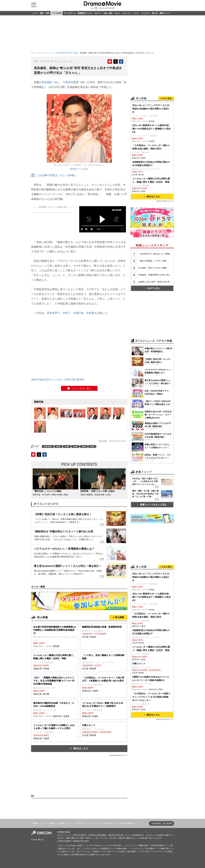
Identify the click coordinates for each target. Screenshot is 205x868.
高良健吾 (47, 82)
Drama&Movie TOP (64, 53)
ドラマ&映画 (57, 13)
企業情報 (169, 823)
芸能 (42, 13)
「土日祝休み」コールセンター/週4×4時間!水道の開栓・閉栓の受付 (151, 147)
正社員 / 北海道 (104, 632)
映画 (76, 53)
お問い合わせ (80, 823)
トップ (35, 13)
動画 (58, 446)
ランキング (145, 13)
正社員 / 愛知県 (104, 662)
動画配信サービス (85, 13)
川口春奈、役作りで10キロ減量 (152, 268)
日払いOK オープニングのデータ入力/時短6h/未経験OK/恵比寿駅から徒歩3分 (151, 109)
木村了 (67, 313)
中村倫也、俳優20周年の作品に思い (154, 275)
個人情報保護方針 (128, 823)
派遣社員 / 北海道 (55, 662)
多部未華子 (53, 313)
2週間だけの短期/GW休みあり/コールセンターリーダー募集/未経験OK (151, 679)
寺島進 (90, 313)
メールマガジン (95, 823)
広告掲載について (64, 823)
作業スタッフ (139, 664)
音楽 (47, 13)
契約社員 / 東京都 (55, 686)
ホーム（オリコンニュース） (42, 53)
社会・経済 (108, 13)
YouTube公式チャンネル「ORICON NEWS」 (60, 380)
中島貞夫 (68, 82)
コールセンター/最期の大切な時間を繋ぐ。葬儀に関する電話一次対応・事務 (151, 180)
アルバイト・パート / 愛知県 (55, 636)
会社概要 (35, 823)
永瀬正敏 (78, 313)
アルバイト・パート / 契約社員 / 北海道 (55, 709)
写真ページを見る (80, 169)
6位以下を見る (152, 288)
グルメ (117, 13)
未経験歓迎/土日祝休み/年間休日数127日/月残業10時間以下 (151, 164)
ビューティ (127, 13)
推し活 (155, 13)
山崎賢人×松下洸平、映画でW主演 (154, 282)
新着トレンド (165, 13)
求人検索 (119, 617)
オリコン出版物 (48, 823)
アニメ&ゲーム (70, 13)
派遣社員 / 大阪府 (104, 684)
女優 (67, 446)
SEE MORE (117, 210)
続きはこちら (81, 748)
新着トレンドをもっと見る (152, 505)
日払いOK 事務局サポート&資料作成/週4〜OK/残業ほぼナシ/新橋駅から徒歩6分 (152, 129)
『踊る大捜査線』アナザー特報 (152, 261)
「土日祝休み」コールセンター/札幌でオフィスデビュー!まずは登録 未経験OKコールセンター (151, 697)
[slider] (103, 226)
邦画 (92, 446)
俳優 (75, 446)
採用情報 (157, 823)
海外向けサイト (111, 823)
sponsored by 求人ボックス (118, 755)
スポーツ (98, 13)
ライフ (136, 13)
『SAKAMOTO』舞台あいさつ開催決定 (156, 254)
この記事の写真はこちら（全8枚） (54, 175)
